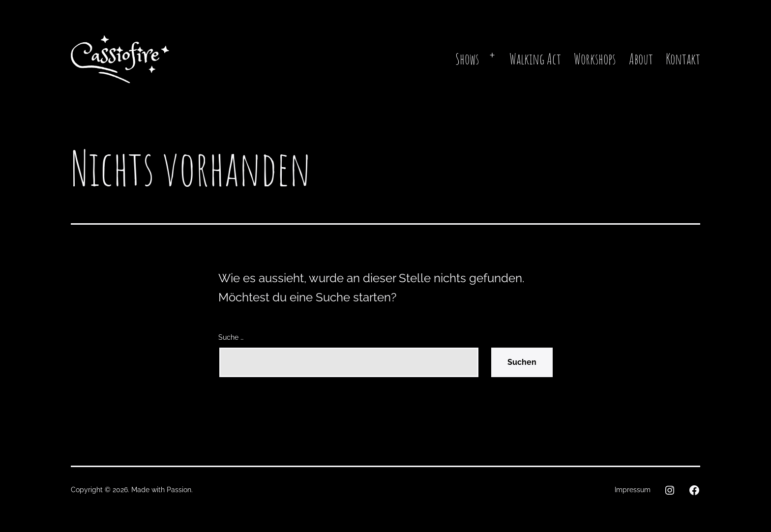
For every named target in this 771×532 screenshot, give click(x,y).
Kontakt (683, 59)
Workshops (595, 59)
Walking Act (535, 59)
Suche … (231, 337)
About (641, 59)
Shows (467, 59)
